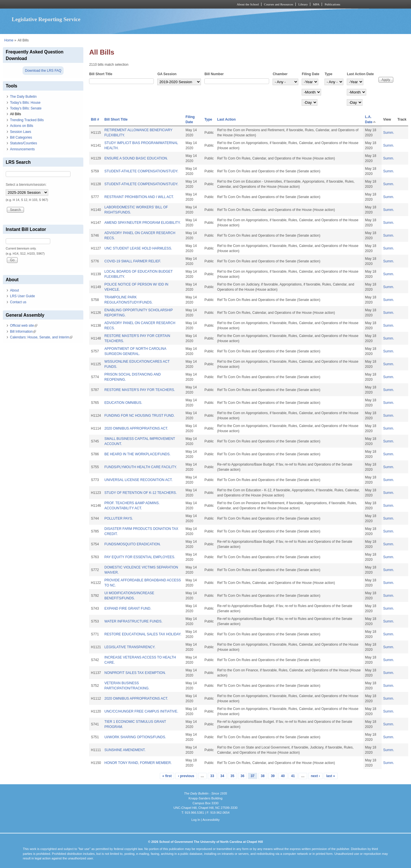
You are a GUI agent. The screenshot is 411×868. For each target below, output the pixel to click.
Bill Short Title (101, 74)
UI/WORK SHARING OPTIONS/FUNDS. (135, 737)
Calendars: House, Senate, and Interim (41, 337)
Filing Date (310, 74)
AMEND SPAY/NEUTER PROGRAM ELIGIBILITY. (143, 223)
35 (232, 776)
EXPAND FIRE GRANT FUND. (128, 608)
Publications (332, 4)
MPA (316, 4)
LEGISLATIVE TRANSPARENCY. (130, 647)
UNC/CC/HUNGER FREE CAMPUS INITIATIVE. (141, 711)
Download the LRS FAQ (43, 71)
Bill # (95, 119)
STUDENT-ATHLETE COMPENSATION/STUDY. (141, 171)
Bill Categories (21, 137)
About (14, 290)
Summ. (389, 133)
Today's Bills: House (25, 103)
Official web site (24, 326)
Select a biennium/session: (26, 185)
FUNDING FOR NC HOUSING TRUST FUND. (140, 416)
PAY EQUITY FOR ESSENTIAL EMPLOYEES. (140, 557)
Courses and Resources (279, 4)
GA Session (167, 74)
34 (222, 776)
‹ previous (186, 776)
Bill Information (23, 332)
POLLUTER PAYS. (119, 518)
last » (331, 776)
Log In (196, 820)
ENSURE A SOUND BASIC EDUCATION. (136, 158)
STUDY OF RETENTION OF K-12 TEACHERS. (141, 493)
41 (293, 776)
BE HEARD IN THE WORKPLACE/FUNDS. (138, 454)
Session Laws (21, 132)
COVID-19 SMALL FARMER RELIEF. (133, 261)
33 (212, 776)
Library (303, 4)
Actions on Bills (22, 126)
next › (315, 776)
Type (328, 74)
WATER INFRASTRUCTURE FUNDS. (133, 621)
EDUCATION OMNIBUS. (123, 403)
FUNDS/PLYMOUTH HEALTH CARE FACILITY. (141, 467)
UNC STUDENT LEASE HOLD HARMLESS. (138, 248)
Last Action (226, 119)
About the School (248, 4)
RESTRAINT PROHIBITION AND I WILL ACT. (139, 197)
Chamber (280, 74)
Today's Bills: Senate (26, 108)
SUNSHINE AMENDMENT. (125, 750)
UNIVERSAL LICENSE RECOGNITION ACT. (139, 480)
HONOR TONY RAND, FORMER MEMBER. (138, 763)
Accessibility (211, 820)
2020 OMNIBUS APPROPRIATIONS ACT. (136, 428)
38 (263, 776)
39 (273, 776)
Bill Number (214, 74)
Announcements (22, 149)
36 (242, 776)
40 (283, 776)
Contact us (18, 302)
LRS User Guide (22, 296)
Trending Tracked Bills (27, 120)
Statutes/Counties (24, 143)
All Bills (16, 114)
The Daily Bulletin (23, 97)
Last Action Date (360, 74)
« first (167, 776)
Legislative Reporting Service (46, 19)
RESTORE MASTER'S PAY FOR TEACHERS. (140, 390)
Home (9, 40)
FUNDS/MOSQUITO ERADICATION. (133, 544)
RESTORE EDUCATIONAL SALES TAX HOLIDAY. (143, 634)
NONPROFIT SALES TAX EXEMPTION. (135, 673)
